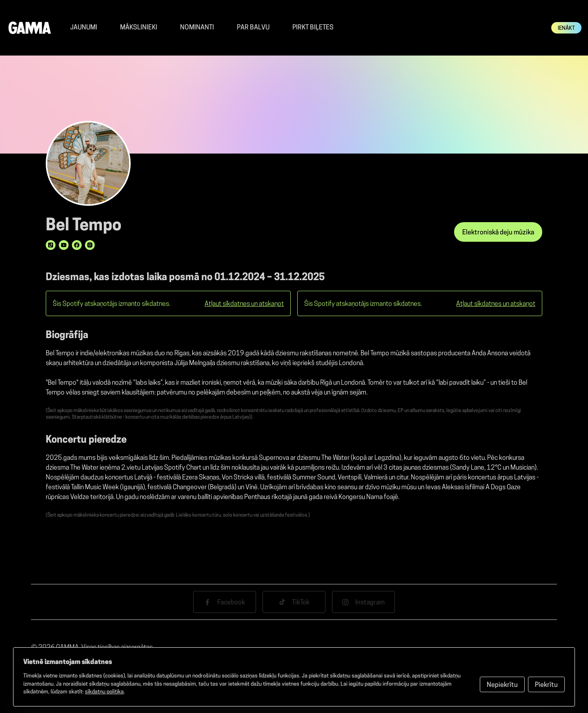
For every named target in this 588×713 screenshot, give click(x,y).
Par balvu (253, 28)
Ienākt (566, 28)
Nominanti (197, 28)
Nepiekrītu (502, 685)
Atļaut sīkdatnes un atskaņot (244, 304)
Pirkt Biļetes (313, 28)
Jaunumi (84, 28)
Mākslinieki (139, 28)
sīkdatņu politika (104, 692)
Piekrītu (546, 685)
